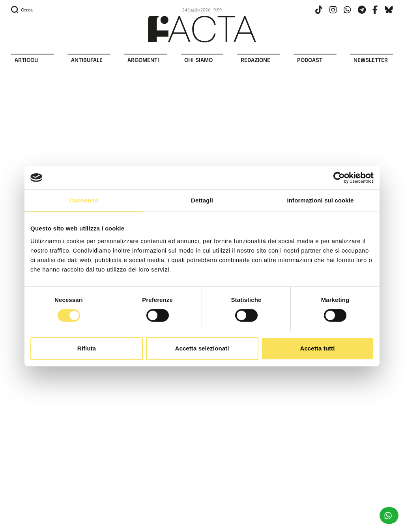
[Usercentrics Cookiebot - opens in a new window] (339, 178)
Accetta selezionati (202, 348)
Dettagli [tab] (202, 200)
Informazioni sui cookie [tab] (321, 200)
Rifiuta (87, 348)
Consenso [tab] (83, 200)
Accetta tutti (318, 348)
